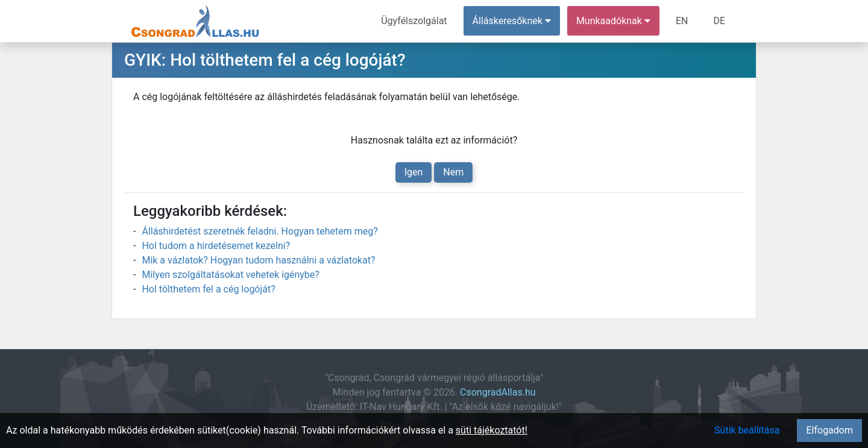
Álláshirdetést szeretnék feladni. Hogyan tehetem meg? (259, 231)
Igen (414, 172)
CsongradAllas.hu (498, 392)
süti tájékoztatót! (492, 430)
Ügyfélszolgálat (414, 21)
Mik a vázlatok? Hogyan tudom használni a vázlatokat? (258, 260)
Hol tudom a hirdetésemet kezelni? (216, 246)
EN (682, 21)
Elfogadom (829, 430)
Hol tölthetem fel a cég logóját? (208, 289)
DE (719, 21)
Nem (453, 172)
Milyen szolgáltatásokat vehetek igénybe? (230, 275)
